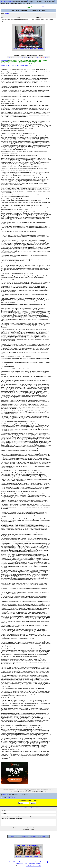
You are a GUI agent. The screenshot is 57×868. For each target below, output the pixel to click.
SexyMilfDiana (28, 856)
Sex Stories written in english (33, 866)
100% (47, 57)
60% (30, 57)
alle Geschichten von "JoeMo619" (39, 836)
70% (34, 57)
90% (42, 57)
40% (22, 57)
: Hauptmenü (10, 1)
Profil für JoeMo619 (7, 796)
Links (7, 3)
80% (38, 57)
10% (10, 57)
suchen (3, 3)
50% (26, 57)
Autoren (30, 1)
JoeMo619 (5, 795)
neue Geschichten (49, 1)
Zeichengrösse (27, 3)
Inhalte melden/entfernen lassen (32, 863)
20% (14, 57)
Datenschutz (19, 863)
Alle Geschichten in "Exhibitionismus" (18, 836)
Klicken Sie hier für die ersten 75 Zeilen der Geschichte (16, 65)
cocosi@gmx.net (11, 797)
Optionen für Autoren (16, 3)
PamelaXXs (19, 856)
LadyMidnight (38, 856)
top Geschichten (38, 1)
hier (43, 6)
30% (18, 57)
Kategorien (24, 1)
